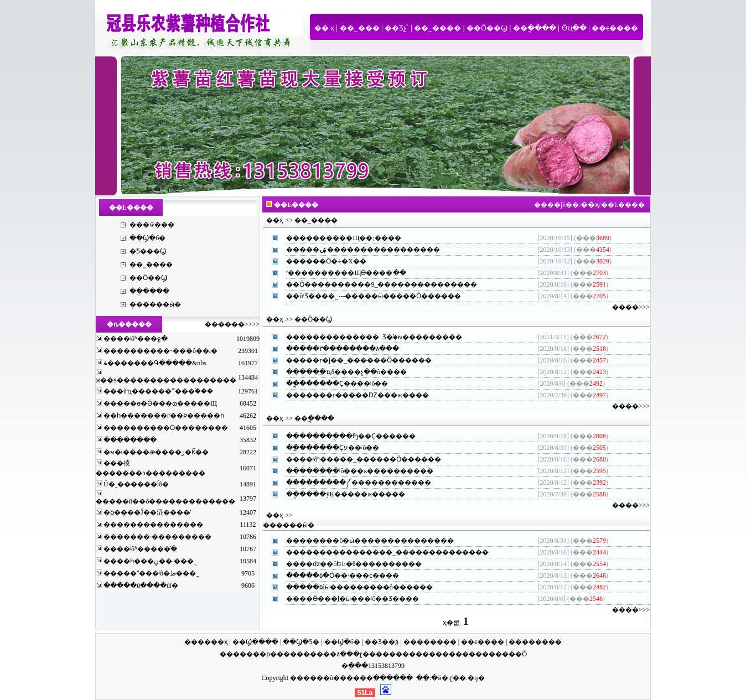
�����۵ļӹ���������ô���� (353, 587)
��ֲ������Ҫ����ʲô (330, 383)
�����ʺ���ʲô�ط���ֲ (149, 573)
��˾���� (437, 28)
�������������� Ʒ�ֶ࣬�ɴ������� (367, 337)
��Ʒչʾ (397, 28)
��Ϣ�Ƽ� (301, 642)
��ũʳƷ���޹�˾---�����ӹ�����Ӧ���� (367, 296)
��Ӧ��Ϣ (487, 28)
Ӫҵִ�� (574, 28)
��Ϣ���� (255, 642)
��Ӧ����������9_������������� (375, 284)
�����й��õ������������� (165, 501)
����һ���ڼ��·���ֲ (148, 561)
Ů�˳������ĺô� (135, 484)
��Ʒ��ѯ (382, 642)
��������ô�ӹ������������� (363, 541)
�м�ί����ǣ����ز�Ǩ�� (155, 452)
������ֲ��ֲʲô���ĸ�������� (353, 471)
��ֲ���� (535, 28)
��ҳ (590, 204)
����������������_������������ (381, 552)
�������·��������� (157, 537)
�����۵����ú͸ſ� (140, 585)
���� (233, 654)
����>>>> (239, 324)
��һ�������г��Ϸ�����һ (163, 416)
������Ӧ (504, 654)
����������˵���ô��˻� (160, 351)
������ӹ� (155, 304)
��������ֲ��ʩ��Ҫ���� (344, 436)
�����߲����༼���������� (352, 483)
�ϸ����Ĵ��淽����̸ (146, 512)
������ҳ (206, 642)
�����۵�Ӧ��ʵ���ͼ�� (336, 575)
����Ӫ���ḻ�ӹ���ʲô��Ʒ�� (346, 599)
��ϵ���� (615, 28)
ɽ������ (381, 654)
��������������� (152, 525)
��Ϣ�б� (147, 238)
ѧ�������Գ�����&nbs (154, 363)
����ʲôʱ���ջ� (135, 339)
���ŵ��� (152, 225)
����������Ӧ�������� (165, 428)
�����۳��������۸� (336, 349)
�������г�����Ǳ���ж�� (351, 395)
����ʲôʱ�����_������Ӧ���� (357, 459)
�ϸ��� (275, 654)
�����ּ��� (129, 440)
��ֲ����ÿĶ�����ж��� (339, 494)
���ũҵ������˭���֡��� (157, 391)
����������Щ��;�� (337, 238)
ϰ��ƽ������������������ (166, 380)
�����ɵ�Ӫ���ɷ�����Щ (159, 403)
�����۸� (325, 654)
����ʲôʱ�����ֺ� (139, 549)
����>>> (631, 307)
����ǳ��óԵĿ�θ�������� (347, 564)
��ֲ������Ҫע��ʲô (326, 448)
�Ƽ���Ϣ (148, 251)
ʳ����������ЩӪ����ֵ (339, 273)
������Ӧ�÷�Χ (319, 261)
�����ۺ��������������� (356, 250)
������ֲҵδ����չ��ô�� (340, 372)
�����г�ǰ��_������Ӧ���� (352, 360)
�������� (430, 642)
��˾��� (360, 28)
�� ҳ (324, 28)
